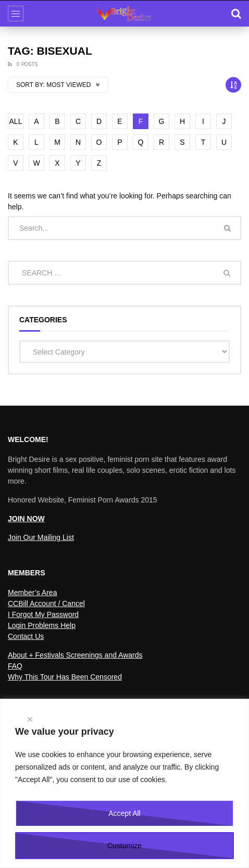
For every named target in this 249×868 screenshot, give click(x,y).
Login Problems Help (42, 625)
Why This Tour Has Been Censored (65, 677)
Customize (124, 846)
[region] (124, 783)
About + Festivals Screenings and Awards (75, 655)
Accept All (124, 813)
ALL (16, 121)
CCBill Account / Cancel (46, 603)
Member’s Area (32, 593)
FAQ (15, 666)
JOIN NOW (26, 519)
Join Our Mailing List (41, 537)
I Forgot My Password (43, 614)
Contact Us (26, 636)
